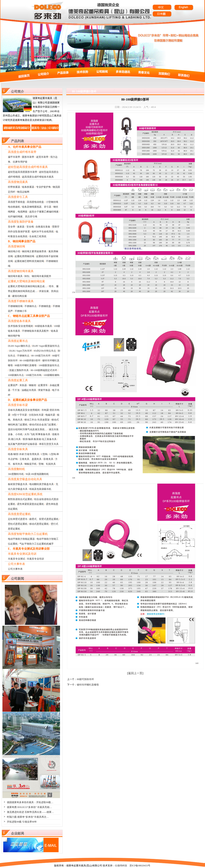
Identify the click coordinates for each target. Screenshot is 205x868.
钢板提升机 (31, 464)
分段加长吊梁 (36, 415)
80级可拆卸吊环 (85, 679)
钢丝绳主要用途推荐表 (34, 251)
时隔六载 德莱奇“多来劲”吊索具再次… (28, 817)
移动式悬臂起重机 (39, 524)
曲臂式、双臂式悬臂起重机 (44, 519)
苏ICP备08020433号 (140, 866)
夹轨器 (23, 385)
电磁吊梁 (50, 415)
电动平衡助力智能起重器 (21, 539)
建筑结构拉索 (20, 296)
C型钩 (44, 454)
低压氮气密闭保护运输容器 (23, 444)
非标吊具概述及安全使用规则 (24, 410)
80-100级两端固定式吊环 (44, 370)
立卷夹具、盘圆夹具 (31, 459)
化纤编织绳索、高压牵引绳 (23, 217)
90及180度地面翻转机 (37, 474)
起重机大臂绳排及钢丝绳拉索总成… (27, 286)
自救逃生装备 (43, 227)
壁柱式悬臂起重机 (18, 524)
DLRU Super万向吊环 (21, 351)
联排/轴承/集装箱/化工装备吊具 (40, 439)
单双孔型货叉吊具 (49, 444)
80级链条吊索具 (44, 326)
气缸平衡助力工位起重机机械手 (37, 544)
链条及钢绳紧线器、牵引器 (37, 207)
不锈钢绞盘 (45, 306)
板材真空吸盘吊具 (18, 484)
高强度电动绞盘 (35, 202)
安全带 (12, 227)
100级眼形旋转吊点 (49, 365)
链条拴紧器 (28, 187)
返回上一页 (135, 673)
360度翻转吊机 (16, 474)
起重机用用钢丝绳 (24, 256)
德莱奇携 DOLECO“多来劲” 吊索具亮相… (29, 807)
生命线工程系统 (38, 236)
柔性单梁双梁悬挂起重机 (31, 504)
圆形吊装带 (28, 157)
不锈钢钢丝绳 (15, 306)
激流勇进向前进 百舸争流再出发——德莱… (30, 812)
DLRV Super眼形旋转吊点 (46, 346)
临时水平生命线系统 (43, 232)
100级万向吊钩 (34, 375)
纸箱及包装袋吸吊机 (40, 489)
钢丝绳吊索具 (15, 276)
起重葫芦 (13, 385)
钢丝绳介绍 (14, 251)
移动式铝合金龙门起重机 (43, 425)
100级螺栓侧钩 (51, 375)
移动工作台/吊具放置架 (37, 420)
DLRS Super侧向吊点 (19, 346)
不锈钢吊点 (31, 306)
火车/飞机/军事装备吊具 (37, 434)
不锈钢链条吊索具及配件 (35, 331)
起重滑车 (43, 385)
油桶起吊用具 (29, 390)
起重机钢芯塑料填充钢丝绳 (29, 261)
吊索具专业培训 (35, 559)
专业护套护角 (44, 187)
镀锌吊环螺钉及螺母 (88, 685)
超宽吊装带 (42, 157)
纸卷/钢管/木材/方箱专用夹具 (24, 454)
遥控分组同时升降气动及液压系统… (27, 429)
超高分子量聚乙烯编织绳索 (44, 212)
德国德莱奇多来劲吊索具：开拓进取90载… (30, 802)
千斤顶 (16, 390)
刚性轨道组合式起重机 (20, 499)
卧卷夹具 (48, 459)
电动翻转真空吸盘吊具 (41, 484)
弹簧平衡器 (44, 390)
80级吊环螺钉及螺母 (26, 365)
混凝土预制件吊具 (19, 370)
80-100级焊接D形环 (30, 361)
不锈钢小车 (21, 311)
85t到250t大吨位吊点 (45, 351)
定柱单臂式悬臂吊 (18, 519)
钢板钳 (33, 385)
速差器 (21, 227)
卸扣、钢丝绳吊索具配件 (38, 276)
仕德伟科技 (121, 866)
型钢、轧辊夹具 (47, 464)
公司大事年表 (15, 569)
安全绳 (30, 227)
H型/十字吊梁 (20, 415)
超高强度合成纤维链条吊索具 (38, 177)
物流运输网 (23, 192)
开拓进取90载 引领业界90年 (22, 822)
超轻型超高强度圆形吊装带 (23, 172)
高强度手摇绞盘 (16, 202)
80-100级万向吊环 (41, 356)
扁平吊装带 (14, 157)
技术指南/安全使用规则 (20, 326)
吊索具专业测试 (16, 559)
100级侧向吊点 (16, 375)
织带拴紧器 (14, 187)
